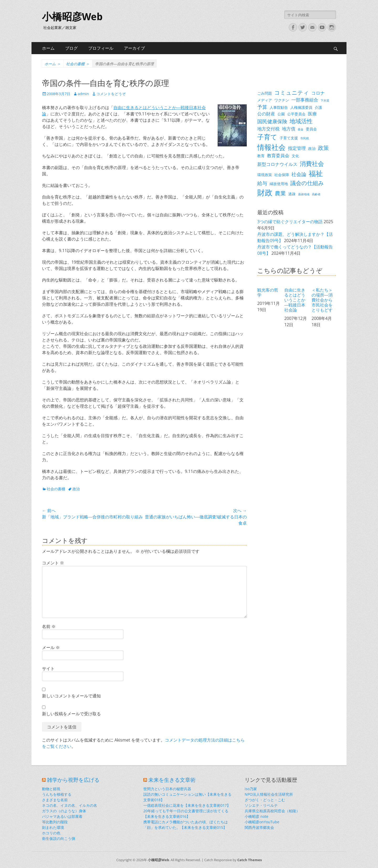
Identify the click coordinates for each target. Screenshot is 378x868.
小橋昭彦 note (256, 816)
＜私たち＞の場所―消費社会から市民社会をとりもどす (322, 300)
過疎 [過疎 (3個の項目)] (292, 194)
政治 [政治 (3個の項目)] (312, 148)
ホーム (48, 48)
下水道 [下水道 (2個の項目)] (325, 100)
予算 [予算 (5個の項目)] (262, 107)
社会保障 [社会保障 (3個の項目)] (282, 175)
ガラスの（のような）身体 (64, 811)
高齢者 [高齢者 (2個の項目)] (316, 194)
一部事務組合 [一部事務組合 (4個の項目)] (305, 100)
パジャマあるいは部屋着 (62, 816)
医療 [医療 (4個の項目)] (312, 114)
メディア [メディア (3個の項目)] (265, 100)
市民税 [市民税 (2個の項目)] (305, 138)
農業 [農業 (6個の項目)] (280, 193)
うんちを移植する (57, 794)
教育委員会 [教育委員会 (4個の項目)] (278, 155)
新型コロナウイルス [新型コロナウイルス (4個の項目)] (277, 164)
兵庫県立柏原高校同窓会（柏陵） (272, 811)
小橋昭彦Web (72, 17)
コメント (53, 563)
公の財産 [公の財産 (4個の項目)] (266, 114)
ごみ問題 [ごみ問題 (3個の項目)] (265, 93)
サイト (48, 668)
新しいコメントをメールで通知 (71, 696)
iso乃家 (251, 789)
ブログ (71, 48)
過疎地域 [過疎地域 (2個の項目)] (304, 194)
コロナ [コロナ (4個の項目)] (318, 93)
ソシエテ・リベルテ (261, 805)
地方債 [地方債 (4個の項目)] (289, 129)
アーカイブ (134, 48)
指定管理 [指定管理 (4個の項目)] (297, 148)
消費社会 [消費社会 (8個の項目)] (312, 164)
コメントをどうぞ (111, 94)
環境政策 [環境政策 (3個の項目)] (265, 175)
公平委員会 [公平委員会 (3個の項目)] (296, 114)
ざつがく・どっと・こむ (265, 800)
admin (83, 94)
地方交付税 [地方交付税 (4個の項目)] (268, 129)
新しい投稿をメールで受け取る (71, 714)
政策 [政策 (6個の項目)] (323, 148)
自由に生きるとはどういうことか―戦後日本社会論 (295, 300)
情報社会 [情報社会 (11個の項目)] (271, 147)
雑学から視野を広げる (73, 780)
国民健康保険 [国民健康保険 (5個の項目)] (272, 121)
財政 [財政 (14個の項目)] (265, 192)
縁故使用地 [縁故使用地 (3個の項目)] (279, 184)
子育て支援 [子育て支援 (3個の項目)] (289, 138)
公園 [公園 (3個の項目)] (281, 114)
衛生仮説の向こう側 (59, 838)
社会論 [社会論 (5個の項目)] (299, 174)
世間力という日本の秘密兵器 (167, 789)
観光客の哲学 (268, 292)
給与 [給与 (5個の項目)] (262, 183)
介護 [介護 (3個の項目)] (318, 107)
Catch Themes (250, 860)
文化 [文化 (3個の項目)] (295, 156)
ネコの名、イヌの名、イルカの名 (70, 805)
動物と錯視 (51, 789)
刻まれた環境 (53, 827)
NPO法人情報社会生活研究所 (269, 794)
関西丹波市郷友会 (259, 827)
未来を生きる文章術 (172, 780)
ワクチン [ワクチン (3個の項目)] (282, 100)
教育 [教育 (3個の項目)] (261, 156)
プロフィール (101, 48)
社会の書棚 (78, 64)
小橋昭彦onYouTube (262, 822)
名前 (49, 626)
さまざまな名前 (55, 800)
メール (51, 647)
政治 (76, 489)
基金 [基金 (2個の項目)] (301, 129)
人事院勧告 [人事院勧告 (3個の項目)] (279, 107)
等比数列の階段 (55, 822)
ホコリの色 (51, 833)
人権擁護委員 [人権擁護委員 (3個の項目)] (301, 107)
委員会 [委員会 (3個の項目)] (311, 129)
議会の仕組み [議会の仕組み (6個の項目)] (307, 183)
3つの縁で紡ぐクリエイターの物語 (290, 222)
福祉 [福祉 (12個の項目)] (316, 173)
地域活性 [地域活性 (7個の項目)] (301, 121)
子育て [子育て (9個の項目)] (267, 137)
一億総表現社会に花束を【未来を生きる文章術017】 (187, 805)
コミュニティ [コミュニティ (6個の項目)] (292, 93)
